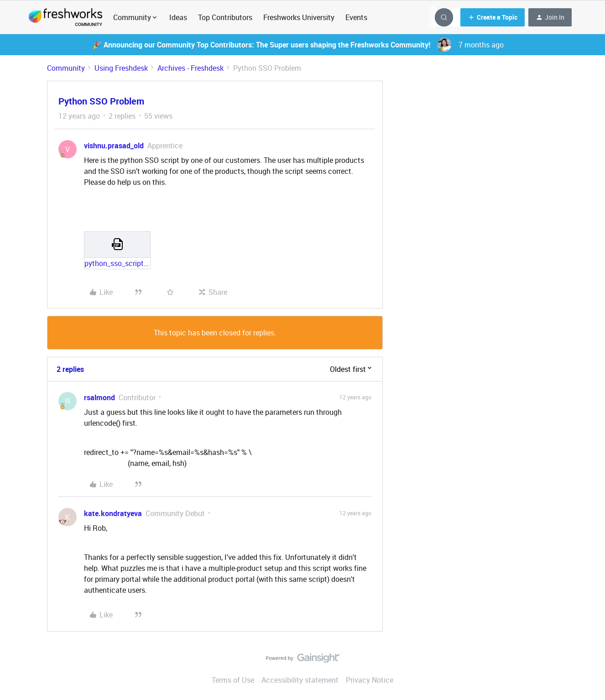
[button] (493, 17)
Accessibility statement (300, 680)
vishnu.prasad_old (114, 146)
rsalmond (99, 397)
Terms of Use (233, 680)
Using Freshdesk (121, 68)
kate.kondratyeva (113, 513)
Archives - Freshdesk (190, 68)
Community (66, 68)
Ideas (178, 17)
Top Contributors (225, 17)
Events (356, 17)
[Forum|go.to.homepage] (65, 17)
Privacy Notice (370, 680)
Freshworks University (299, 17)
